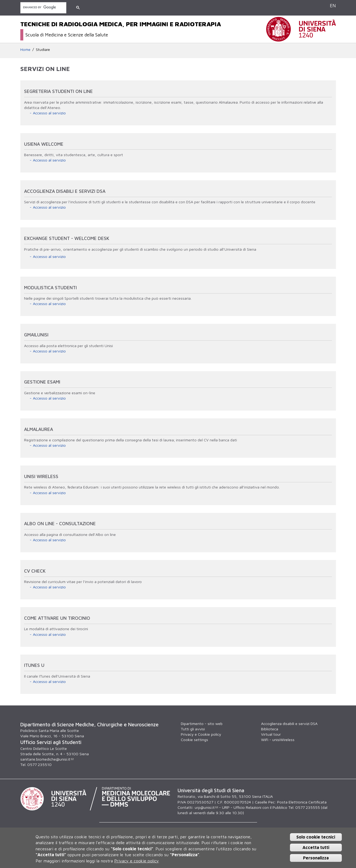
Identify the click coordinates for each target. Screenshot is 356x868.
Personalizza (316, 858)
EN (333, 5)
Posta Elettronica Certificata (302, 802)
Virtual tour (271, 734)
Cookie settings (194, 740)
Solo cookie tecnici (316, 837)
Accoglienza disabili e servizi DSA (289, 724)
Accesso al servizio (49, 113)
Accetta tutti (316, 847)
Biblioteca (270, 729)
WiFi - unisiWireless (278, 740)
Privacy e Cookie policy (201, 734)
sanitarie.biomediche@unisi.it (47, 759)
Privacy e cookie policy (137, 861)
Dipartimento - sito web (202, 724)
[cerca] (43, 7)
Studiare (43, 49)
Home (25, 49)
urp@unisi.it (206, 807)
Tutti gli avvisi (193, 729)
